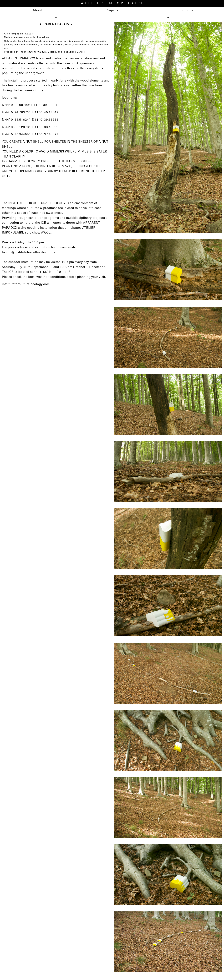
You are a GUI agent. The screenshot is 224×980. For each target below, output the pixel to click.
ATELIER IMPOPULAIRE (113, 3)
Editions (187, 10)
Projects (112, 10)
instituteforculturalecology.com (26, 284)
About (37, 10)
